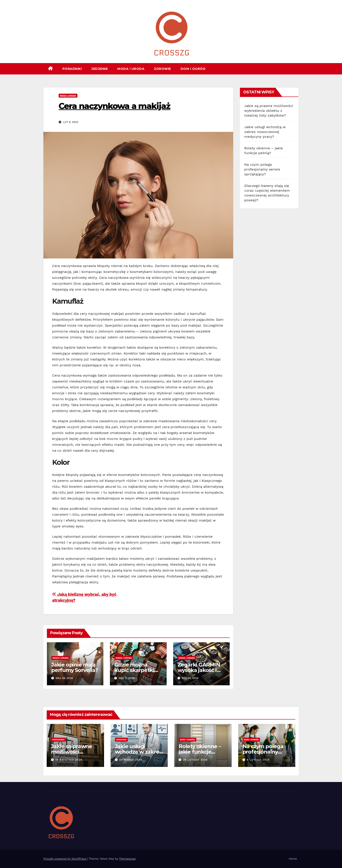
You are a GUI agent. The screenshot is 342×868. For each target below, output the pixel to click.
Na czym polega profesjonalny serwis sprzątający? (262, 169)
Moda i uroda (131, 69)
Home (293, 859)
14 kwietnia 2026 (69, 760)
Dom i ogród (193, 69)
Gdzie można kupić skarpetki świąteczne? (134, 670)
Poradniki (72, 69)
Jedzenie (100, 69)
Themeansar (127, 859)
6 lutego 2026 (258, 760)
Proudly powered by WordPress (65, 859)
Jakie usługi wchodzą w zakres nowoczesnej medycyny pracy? (265, 132)
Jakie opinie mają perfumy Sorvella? (75, 667)
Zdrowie (162, 69)
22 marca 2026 (131, 760)
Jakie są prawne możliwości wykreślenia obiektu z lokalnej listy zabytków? (269, 111)
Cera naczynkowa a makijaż (115, 106)
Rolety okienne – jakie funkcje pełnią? (200, 752)
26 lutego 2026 (195, 760)
